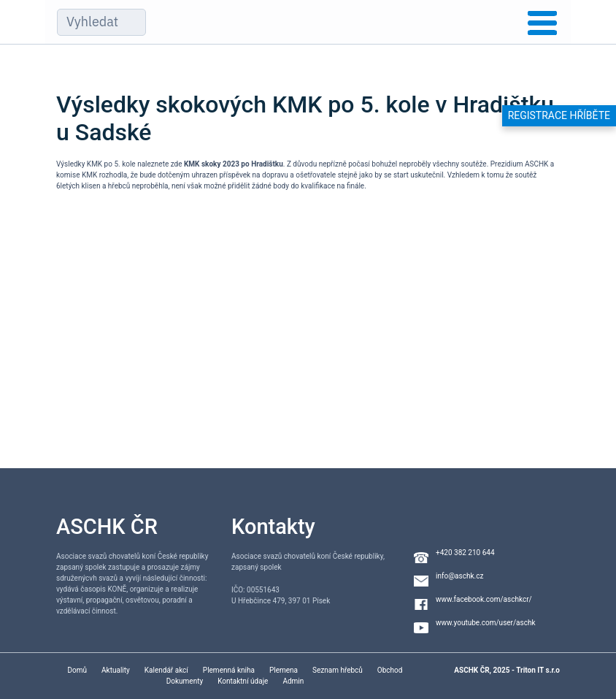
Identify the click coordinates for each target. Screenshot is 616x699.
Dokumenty (185, 681)
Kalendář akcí (166, 670)
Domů (78, 670)
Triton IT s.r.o (538, 670)
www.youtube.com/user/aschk (486, 623)
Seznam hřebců (338, 670)
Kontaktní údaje (243, 681)
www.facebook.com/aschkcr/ (484, 599)
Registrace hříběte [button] (559, 115)
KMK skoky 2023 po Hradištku (234, 164)
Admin (293, 681)
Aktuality (116, 670)
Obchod (390, 670)
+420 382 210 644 (465, 553)
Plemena (284, 670)
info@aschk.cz (459, 576)
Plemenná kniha (229, 670)
